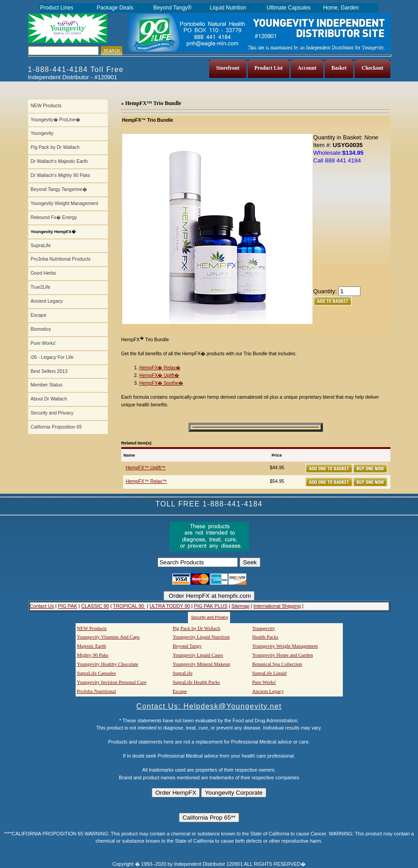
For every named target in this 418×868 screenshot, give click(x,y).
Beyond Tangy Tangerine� (59, 189)
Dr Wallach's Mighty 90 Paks (61, 175)
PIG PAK (68, 606)
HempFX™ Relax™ (147, 481)
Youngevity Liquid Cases (198, 655)
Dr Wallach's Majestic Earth (59, 161)
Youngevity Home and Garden (283, 655)
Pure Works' (43, 343)
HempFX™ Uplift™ (146, 468)
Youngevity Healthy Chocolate (108, 664)
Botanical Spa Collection (277, 664)
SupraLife (41, 246)
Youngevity (42, 133)
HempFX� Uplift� (159, 375)
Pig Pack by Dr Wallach (55, 147)
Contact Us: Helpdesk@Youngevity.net (209, 706)
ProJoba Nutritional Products (61, 259)
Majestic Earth (91, 646)
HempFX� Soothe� (161, 383)
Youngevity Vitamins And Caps (108, 637)
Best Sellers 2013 (49, 371)
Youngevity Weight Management (65, 203)
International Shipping (277, 606)
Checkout (372, 68)
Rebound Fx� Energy (54, 217)
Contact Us (42, 606)
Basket (339, 68)
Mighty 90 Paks (93, 655)
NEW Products (46, 106)
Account (307, 68)
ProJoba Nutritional (96, 691)
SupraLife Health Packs (196, 682)
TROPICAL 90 (129, 606)
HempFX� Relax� (160, 368)
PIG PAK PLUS (211, 606)
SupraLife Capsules (96, 673)
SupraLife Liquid (269, 673)
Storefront (228, 68)
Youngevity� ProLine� (55, 120)
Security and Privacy (52, 413)
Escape (39, 315)
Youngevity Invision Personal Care (112, 682)
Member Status (47, 385)
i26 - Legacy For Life (52, 357)
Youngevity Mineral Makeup (201, 664)
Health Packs (265, 637)
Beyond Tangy (187, 646)
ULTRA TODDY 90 (170, 606)
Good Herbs (43, 273)
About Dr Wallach (49, 399)
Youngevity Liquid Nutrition (201, 637)
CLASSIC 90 (95, 606)
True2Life (41, 287)
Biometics (41, 329)
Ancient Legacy (47, 301)
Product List (269, 68)
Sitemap (240, 606)
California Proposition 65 (56, 427)
